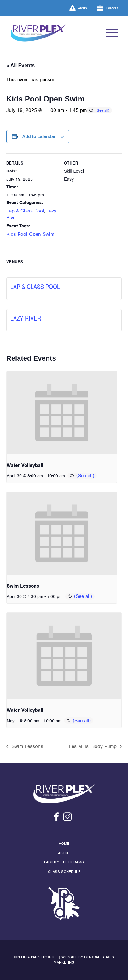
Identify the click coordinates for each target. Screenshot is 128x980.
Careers (108, 8)
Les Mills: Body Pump (93, 746)
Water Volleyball (25, 465)
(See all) (102, 110)
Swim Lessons (23, 586)
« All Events (20, 65)
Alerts (78, 8)
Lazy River (26, 318)
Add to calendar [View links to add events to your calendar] (39, 136)
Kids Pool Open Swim (30, 234)
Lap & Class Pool (25, 211)
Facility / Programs (64, 862)
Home (64, 844)
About (64, 853)
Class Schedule (64, 872)
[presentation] (62, 413)
